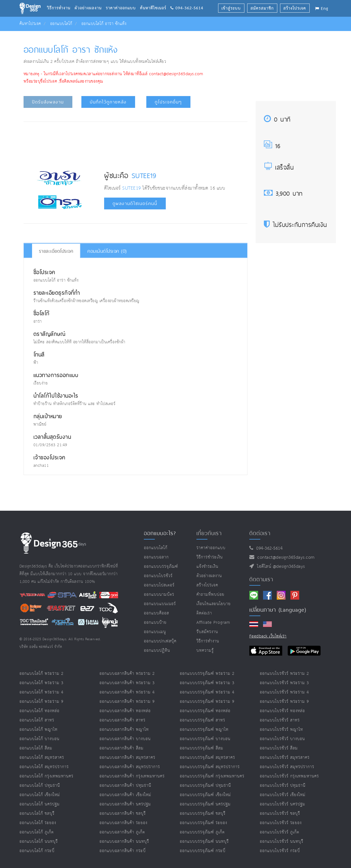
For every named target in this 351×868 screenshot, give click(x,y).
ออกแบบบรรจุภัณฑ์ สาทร (202, 720)
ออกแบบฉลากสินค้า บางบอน (125, 739)
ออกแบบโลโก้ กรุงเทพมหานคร (46, 776)
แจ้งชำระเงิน (207, 567)
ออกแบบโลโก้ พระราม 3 (42, 683)
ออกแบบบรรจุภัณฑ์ (161, 567)
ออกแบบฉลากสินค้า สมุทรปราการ (130, 767)
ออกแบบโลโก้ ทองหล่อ (39, 711)
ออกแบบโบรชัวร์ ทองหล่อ (282, 711)
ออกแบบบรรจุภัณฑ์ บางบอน (205, 739)
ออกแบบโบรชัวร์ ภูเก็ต (279, 832)
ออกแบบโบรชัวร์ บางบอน (282, 739)
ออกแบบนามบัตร (159, 595)
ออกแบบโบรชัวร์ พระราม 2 (284, 674)
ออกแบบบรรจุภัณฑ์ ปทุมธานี (205, 786)
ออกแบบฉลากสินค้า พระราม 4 (127, 692)
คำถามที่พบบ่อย (210, 595)
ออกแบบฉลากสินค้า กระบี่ (123, 851)
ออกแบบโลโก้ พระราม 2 (42, 674)
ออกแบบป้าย (155, 623)
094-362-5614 (187, 1)
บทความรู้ (205, 651)
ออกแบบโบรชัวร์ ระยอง (281, 823)
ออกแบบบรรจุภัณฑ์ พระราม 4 (207, 692)
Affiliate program (213, 623)
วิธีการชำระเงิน (210, 557)
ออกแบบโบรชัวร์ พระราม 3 (284, 683)
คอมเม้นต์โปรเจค (107, 251)
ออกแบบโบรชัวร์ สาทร (280, 720)
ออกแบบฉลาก (156, 557)
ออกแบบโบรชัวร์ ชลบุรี (280, 814)
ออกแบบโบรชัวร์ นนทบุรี (282, 842)
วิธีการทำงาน (61, 1)
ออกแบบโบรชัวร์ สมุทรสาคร (285, 758)
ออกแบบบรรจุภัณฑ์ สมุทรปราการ (210, 767)
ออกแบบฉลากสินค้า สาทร (122, 720)
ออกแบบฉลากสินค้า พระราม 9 (127, 702)
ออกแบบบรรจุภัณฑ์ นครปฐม (205, 804)
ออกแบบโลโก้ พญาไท (38, 730)
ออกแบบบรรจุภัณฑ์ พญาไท (204, 730)
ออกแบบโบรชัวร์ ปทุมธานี (283, 786)
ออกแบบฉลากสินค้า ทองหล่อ (125, 711)
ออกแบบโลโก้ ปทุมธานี (40, 786)
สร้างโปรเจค (207, 585)
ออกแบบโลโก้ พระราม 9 (42, 702)
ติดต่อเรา (204, 613)
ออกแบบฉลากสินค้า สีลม (122, 748)
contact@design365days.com (285, 557)
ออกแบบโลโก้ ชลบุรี (37, 814)
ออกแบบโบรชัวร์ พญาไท (281, 730)
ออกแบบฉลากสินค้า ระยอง (123, 823)
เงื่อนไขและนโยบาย (214, 604)
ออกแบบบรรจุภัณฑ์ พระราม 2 (207, 674)
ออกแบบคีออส (156, 613)
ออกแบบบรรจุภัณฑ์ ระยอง (203, 823)
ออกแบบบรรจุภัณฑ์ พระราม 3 (207, 683)
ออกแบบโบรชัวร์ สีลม (279, 748)
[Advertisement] (135, 142)
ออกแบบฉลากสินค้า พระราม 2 (127, 674)
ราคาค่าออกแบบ (123, 1)
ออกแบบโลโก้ (61, 24)
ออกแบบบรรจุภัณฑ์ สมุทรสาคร (207, 758)
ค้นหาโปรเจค (30, 24)
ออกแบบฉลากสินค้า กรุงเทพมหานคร (132, 776)
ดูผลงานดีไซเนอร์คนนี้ (135, 203)
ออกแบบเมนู (155, 632)
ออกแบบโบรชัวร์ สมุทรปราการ (287, 767)
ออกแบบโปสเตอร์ (159, 585)
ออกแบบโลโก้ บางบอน (39, 739)
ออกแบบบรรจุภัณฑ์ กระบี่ (203, 851)
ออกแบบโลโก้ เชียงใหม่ (40, 795)
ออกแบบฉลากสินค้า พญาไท (124, 730)
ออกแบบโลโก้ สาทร (37, 720)
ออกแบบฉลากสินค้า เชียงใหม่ (125, 795)
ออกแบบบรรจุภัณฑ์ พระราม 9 (207, 702)
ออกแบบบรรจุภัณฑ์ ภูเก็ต (202, 832)
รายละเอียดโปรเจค (56, 251)
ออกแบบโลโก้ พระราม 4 (42, 692)
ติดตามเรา (261, 579)
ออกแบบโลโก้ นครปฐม (40, 804)
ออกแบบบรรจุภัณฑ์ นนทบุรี (204, 842)
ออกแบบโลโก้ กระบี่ (37, 851)
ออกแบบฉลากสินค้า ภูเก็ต (122, 832)
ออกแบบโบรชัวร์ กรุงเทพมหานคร (289, 776)
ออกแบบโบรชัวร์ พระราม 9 (284, 702)
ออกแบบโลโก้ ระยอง (38, 823)
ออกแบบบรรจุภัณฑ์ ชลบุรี (203, 814)
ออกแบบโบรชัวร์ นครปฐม (282, 804)
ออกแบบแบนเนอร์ (160, 604)
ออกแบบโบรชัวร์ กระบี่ (280, 851)
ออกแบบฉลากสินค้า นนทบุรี (124, 842)
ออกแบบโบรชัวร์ (158, 576)
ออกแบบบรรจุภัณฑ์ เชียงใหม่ (205, 795)
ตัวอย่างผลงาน (90, 1)
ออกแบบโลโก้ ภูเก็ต (37, 832)
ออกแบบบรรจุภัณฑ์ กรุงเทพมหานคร (212, 776)
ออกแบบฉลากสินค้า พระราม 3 (127, 683)
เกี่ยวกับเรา (209, 533)
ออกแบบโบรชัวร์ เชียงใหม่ (283, 795)
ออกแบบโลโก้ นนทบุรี (39, 842)
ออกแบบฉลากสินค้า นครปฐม (125, 804)
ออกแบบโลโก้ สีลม (36, 748)
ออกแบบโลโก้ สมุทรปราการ (44, 767)
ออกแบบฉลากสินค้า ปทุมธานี (125, 786)
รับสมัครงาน (207, 632)
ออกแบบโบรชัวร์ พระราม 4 (284, 692)
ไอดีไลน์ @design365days (279, 567)
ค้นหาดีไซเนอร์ (155, 1)
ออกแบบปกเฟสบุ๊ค (160, 641)
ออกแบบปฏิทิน (157, 651)
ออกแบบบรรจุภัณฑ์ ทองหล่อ (205, 711)
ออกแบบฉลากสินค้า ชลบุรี (123, 814)
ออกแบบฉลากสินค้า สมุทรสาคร (127, 758)
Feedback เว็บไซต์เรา (268, 636)
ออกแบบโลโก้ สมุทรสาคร (42, 758)
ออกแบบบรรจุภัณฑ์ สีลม (202, 748)
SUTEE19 (144, 175)
